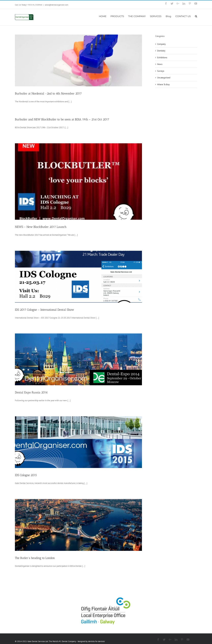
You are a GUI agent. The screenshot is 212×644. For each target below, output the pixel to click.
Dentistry (161, 51)
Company (161, 44)
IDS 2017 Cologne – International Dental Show (44, 310)
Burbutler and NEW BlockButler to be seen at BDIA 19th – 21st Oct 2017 (62, 119)
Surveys (161, 71)
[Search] (196, 16)
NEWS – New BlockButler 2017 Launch (41, 227)
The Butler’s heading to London (35, 558)
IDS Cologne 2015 (26, 475)
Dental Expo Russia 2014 (31, 392)
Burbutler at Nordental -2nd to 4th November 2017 (48, 93)
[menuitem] (105, 16)
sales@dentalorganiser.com (56, 5)
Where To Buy (163, 84)
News (160, 64)
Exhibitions (162, 58)
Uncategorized (164, 78)
